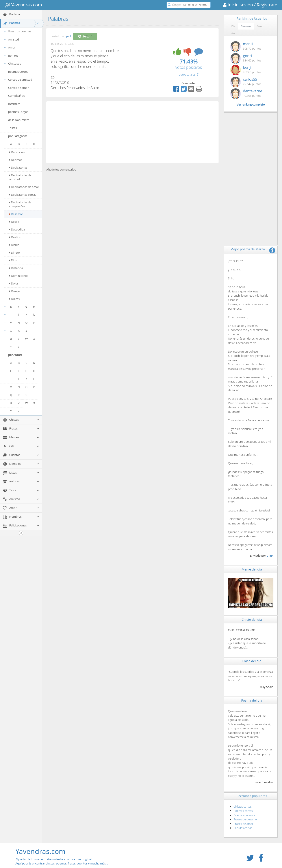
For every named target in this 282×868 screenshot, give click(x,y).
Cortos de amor (18, 88)
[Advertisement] (132, 132)
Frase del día (252, 661)
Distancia (16, 268)
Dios (13, 260)
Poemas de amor (244, 815)
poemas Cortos (18, 72)
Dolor (14, 283)
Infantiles (14, 104)
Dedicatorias (18, 167)
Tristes (12, 128)
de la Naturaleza (19, 120)
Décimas (16, 160)
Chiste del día (252, 620)
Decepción (17, 152)
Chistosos (15, 63)
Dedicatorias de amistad (20, 177)
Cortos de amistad (20, 80)
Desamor (16, 214)
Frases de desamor (246, 819)
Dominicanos (19, 276)
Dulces (14, 299)
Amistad (14, 39)
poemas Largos (18, 112)
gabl (68, 36)
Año (234, 33)
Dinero (15, 253)
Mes (260, 26)
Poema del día (252, 700)
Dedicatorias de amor (24, 187)
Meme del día (252, 569)
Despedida (17, 229)
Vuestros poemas (20, 31)
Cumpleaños (16, 96)
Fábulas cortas (243, 828)
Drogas (15, 291)
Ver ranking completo (251, 104)
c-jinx (270, 556)
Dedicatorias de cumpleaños (20, 204)
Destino (15, 237)
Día (233, 26)
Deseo (14, 222)
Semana (246, 26)
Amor (12, 47)
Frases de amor (243, 824)
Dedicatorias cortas (23, 195)
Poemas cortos (243, 811)
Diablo (14, 245)
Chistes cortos (243, 807)
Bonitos (13, 56)
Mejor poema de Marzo (248, 249)
